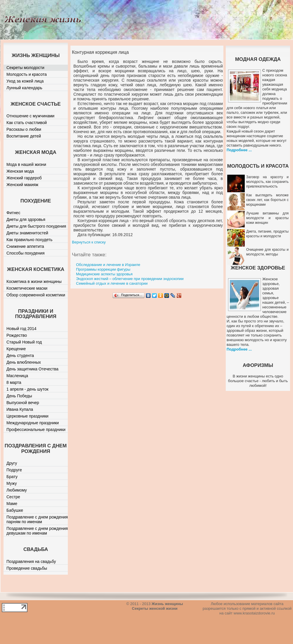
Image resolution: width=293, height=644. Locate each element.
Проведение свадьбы (27, 568)
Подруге (14, 470)
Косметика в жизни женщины (34, 281)
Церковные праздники (27, 416)
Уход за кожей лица (25, 81)
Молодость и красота (27, 74)
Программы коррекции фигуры (103, 269)
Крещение (16, 349)
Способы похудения (25, 253)
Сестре (13, 497)
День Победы (19, 396)
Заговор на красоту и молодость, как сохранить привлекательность (267, 182)
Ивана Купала (20, 409)
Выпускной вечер (23, 403)
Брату (12, 477)
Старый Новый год (24, 342)
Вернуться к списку (89, 242)
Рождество (17, 335)
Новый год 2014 (21, 329)
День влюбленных (24, 362)
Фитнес (13, 213)
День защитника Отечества (32, 369)
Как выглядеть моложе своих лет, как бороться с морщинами (267, 200)
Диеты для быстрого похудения (36, 226)
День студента (20, 356)
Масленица (17, 376)
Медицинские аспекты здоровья (104, 274)
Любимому (17, 490)
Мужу (12, 483)
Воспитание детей (24, 136)
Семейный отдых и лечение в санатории (112, 283)
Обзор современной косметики (36, 295)
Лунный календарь (24, 88)
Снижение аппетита (25, 246)
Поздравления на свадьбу (31, 561)
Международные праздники (33, 423)
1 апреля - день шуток (27, 389)
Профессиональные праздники (36, 430)
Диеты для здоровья (26, 219)
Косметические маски (27, 288)
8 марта (14, 382)
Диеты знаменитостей (27, 233)
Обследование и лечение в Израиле (108, 265)
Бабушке (15, 510)
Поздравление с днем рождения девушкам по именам (37, 531)
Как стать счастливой (27, 123)
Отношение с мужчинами (30, 116)
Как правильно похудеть (29, 240)
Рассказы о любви (24, 129)
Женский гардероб (24, 178)
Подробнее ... (239, 150)
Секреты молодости (25, 68)
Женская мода (20, 171)
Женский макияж (22, 185)
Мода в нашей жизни (26, 164)
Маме (12, 504)
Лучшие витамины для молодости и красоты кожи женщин (267, 218)
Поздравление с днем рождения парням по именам (37, 519)
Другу (12, 463)
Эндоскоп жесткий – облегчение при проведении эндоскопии (130, 279)
